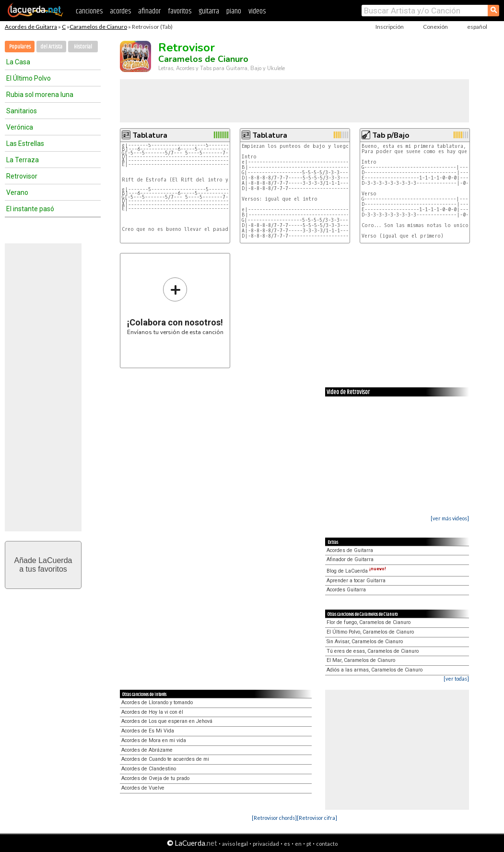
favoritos (180, 11)
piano (234, 11)
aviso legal (235, 844)
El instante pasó (30, 209)
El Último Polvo (29, 78)
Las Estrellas (25, 144)
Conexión (435, 27)
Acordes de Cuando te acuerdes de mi (165, 759)
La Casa (18, 62)
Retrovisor (22, 176)
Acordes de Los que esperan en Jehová (167, 721)
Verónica (20, 127)
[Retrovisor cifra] (317, 818)
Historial (83, 47)
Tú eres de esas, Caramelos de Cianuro (373, 651)
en (298, 844)
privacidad (266, 844)
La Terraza (23, 160)
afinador (149, 11)
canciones (89, 11)
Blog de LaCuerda (356, 571)
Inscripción (390, 27)
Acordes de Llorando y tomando (157, 702)
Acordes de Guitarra (31, 27)
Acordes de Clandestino (149, 769)
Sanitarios (22, 111)
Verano (17, 192)
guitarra (209, 11)
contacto (327, 844)
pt (309, 844)
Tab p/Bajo (391, 135)
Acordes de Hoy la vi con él (152, 712)
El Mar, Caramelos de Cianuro (361, 660)
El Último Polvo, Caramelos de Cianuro (370, 632)
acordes (120, 11)
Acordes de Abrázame (147, 750)
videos (257, 11)
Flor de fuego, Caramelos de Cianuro (369, 622)
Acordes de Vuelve (143, 788)
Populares (20, 47)
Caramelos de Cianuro (98, 27)
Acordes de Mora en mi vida (154, 740)
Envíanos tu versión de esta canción (175, 306)
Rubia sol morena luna (40, 95)
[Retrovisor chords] (274, 818)
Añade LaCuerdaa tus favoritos (43, 565)
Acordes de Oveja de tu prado (155, 778)
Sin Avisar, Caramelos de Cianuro (365, 642)
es (287, 844)
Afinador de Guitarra (350, 559)
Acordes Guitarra (346, 590)
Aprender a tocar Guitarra (356, 581)
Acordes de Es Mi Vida (148, 731)
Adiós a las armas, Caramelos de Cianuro (375, 670)
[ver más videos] (450, 518)
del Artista (51, 47)
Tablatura (150, 135)
